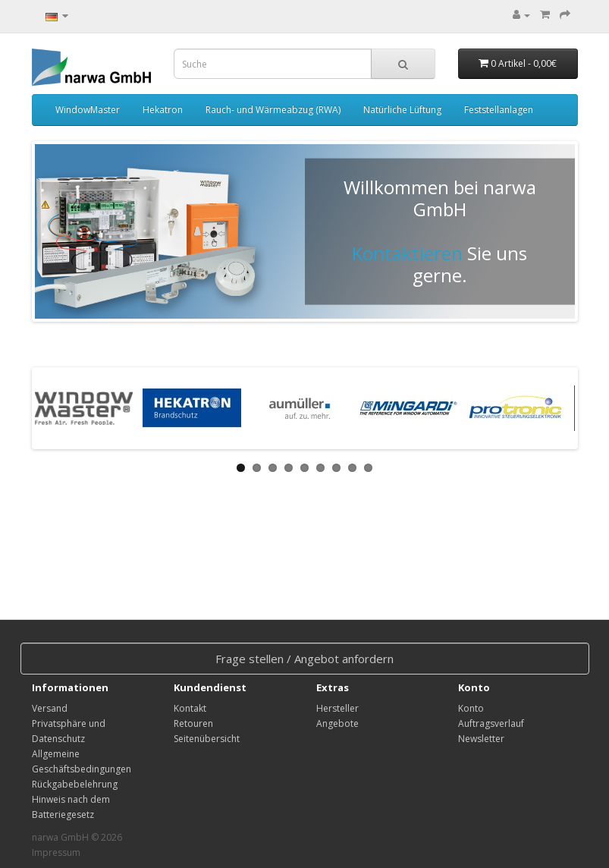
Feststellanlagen (499, 110)
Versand (50, 708)
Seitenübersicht (207, 739)
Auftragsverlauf (491, 723)
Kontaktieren (407, 253)
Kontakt (190, 708)
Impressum (56, 852)
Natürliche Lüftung (402, 110)
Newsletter (481, 739)
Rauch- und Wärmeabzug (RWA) (273, 110)
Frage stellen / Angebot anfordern (304, 659)
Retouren (193, 723)
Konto (471, 708)
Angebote (337, 723)
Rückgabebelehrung (75, 784)
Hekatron (163, 110)
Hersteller (337, 708)
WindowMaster (88, 110)
